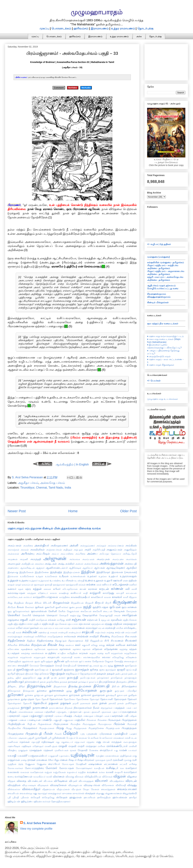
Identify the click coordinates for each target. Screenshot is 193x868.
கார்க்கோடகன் (15, 597)
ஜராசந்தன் (82, 669)
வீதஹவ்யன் (49, 789)
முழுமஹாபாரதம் (97, 12)
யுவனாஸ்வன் (112, 756)
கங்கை (91, 584)
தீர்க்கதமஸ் (29, 691)
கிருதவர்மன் (61, 603)
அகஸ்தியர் (42, 545)
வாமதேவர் (130, 772)
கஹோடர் (43, 593)
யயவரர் (133, 750)
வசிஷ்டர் (112, 768)
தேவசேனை (82, 699)
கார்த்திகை (64, 597)
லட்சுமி (123, 764)
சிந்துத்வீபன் (96, 641)
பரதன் (24, 716)
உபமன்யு (55, 580)
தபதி (46, 678)
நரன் (95, 703)
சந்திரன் (118, 624)
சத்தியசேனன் (130, 620)
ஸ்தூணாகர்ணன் (114, 793)
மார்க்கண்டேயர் (117, 746)
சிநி (87, 641)
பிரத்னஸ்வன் (45, 724)
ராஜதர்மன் (14, 760)
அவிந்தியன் (28, 564)
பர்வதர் (98, 716)
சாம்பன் (120, 632)
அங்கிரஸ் (131, 545)
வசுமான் (25, 772)
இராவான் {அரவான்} (124, 572)
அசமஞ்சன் (13, 550)
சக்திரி (32, 620)
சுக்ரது (102, 645)
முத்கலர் (48, 750)
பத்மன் (86, 712)
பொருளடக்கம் (61, 28)
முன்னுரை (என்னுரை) (158, 257)
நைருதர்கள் (107, 708)
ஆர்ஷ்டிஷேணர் (115, 568)
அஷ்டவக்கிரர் (66, 564)
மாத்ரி (81, 746)
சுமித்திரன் (72, 653)
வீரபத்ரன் (76, 789)
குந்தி (87, 607)
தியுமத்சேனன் (107, 682)
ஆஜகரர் (40, 568)
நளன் (103, 703)
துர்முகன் (74, 695)
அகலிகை (28, 546)
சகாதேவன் (129, 615)
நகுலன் (54, 703)
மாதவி (72, 746)
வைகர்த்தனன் (108, 789)
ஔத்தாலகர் (59, 585)
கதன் (21, 589)
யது (116, 750)
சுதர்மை (77, 649)
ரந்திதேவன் (126, 756)
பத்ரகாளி (95, 712)
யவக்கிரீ (22, 756)
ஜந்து (111, 666)
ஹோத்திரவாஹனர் (61, 802)
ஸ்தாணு (100, 793)
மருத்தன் (116, 742)
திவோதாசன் (14, 691)
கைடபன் (108, 611)
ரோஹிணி (81, 764)
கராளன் (93, 589)
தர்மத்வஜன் (131, 678)
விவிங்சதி (121, 785)
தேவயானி (106, 699)
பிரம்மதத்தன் (89, 724)
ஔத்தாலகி (72, 585)
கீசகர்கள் (30, 607)
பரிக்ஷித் (67, 716)
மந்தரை (90, 742)
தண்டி (11, 678)
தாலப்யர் (94, 682)
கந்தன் (37, 589)
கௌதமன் (39, 615)
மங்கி (127, 738)
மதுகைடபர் (67, 742)
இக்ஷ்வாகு (13, 572)
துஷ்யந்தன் (28, 699)
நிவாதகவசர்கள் (83, 708)
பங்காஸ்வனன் (25, 712)
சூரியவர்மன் (72, 661)
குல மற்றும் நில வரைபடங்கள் (163, 324)
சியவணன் (117, 641)
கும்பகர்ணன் (129, 607)
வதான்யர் (72, 772)
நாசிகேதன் (131, 703)
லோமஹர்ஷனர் (84, 768)
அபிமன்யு (28, 554)
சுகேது (94, 645)
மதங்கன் (25, 742)
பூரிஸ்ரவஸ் (59, 738)
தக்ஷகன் (101, 674)
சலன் (19, 632)
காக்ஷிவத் (64, 593)
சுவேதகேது (118, 657)
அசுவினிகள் (37, 550)
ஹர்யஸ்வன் (120, 797)
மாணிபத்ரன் (51, 746)
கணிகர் (133, 585)
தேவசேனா (69, 699)
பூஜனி (31, 738)
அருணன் (13, 559)
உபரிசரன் (68, 580)
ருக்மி (109, 760)
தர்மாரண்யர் (32, 682)
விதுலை (132, 776)
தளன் (43, 682)
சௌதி (58, 666)
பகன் (129, 708)
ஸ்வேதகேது (48, 797)
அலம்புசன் (103, 559)
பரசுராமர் (14, 716)
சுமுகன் (84, 653)
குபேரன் (115, 607)
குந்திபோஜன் (100, 607)
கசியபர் (107, 584)
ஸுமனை (67, 793)
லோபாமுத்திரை (34, 768)
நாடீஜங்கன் (14, 708)
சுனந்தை (25, 653)
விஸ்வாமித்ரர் (31, 789)
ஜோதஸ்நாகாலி (88, 674)
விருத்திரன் (14, 785)
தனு (40, 678)
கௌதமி (64, 615)
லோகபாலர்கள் (15, 768)
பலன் (107, 716)
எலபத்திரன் (130, 580)
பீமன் (48, 733)
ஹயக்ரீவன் (90, 797)
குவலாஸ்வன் (39, 611)
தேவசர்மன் (56, 699)
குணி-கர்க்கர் (62, 607)
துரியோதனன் (86, 690)
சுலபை (78, 657)
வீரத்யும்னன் (63, 789)
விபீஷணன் (61, 781)
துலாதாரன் (99, 695)
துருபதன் (106, 691)
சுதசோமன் (40, 649)
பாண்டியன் (34, 720)
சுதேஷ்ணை (111, 649)
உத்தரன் (13, 580)
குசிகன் (39, 607)
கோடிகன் (119, 611)
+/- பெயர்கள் (154, 381)
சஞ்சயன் (79, 620)
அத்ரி (88, 550)
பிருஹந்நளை (16, 734)
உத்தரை (24, 580)
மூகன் (73, 750)
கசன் (99, 585)
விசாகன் (79, 777)
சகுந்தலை (13, 620)
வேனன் (95, 789)
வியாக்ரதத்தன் (86, 781)
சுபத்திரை (51, 653)
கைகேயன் (86, 611)
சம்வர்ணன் (78, 628)
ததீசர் (18, 678)
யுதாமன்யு (64, 756)
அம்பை (92, 554)
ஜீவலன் (29, 674)
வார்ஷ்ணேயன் (24, 776)
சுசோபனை (13, 649)
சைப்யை (12, 666)
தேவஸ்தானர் (14, 703)
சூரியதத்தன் (47, 661)
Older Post (128, 511)
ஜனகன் (119, 665)
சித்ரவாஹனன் (76, 641)
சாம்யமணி (131, 632)
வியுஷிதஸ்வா (117, 781)
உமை (89, 580)
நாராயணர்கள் (56, 708)
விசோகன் (107, 777)
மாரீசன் (101, 746)
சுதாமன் (86, 649)
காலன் (108, 597)
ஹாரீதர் (133, 797)
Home (73, 511)
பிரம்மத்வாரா (105, 724)
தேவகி (45, 699)
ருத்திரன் (12, 764)
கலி (127, 589)
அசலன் (25, 550)
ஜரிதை (94, 669)
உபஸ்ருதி (79, 581)
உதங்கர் (92, 576)
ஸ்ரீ (9, 797)
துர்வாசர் (86, 695)
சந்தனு (109, 624)
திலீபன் (116, 686)
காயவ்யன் (131, 593)
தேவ (38, 699)
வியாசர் (101, 781)
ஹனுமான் (76, 797)
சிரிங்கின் (24, 645)
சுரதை (100, 653)
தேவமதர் (94, 699)
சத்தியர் (37, 624)
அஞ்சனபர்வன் (54, 550)
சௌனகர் (83, 665)
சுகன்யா (70, 645)
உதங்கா (103, 576)
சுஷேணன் (131, 657)
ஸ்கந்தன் (90, 793)
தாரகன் (64, 682)
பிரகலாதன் (114, 720)
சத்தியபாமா (26, 624)
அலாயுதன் (14, 564)
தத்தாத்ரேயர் (29, 678)
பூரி (49, 738)
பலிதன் (133, 716)
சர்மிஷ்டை (130, 628)
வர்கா (102, 772)
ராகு (135, 756)
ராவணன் (42, 760)
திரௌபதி (102, 686)
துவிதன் (133, 695)
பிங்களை (102, 720)
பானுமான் (68, 720)
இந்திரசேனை (42, 572)
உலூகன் (99, 580)
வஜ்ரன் (48, 772)
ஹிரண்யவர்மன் (42, 802)
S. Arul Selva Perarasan (40, 823)
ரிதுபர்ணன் (61, 760)
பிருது (69, 728)
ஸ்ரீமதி (16, 797)
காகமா (53, 593)
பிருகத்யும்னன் (47, 728)
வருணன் (92, 772)
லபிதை (133, 764)
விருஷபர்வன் (92, 785)
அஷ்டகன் (51, 564)
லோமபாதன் (67, 768)
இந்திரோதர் (103, 572)
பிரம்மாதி (132, 724)
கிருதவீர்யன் (77, 603)
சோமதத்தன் (47, 665)
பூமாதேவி (41, 738)
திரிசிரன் (132, 682)
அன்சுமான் (13, 554)
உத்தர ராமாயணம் (123, 28)
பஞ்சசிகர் (50, 712)
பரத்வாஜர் (36, 716)
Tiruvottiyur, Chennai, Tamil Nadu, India (46, 488)
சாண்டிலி (63, 632)
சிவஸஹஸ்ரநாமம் (157, 294)
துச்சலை (42, 691)
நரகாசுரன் (85, 703)
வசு (122, 768)
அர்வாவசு (75, 559)
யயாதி (12, 756)
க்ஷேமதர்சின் (90, 615)
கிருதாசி (89, 603)
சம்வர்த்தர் (92, 628)
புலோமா (12, 738)
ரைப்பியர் (54, 764)
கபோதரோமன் (70, 589)
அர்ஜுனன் (55, 558)
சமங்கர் (11, 628)
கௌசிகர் (14, 615)
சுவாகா (106, 657)
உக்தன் (39, 576)
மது (58, 742)
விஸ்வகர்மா (14, 789)
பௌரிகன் (93, 738)
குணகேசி (50, 607)
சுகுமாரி (86, 645)
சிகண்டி (105, 636)
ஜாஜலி (121, 669)
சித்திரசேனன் (16, 641)
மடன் (134, 738)
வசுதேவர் (131, 768)
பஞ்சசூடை (62, 712)
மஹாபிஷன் (14, 746)
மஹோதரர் (38, 746)
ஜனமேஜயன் (25, 669)
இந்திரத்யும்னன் (72, 572)
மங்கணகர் (119, 738)
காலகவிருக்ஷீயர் (80, 597)
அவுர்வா (39, 564)
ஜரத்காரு (69, 669)
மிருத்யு (12, 750)
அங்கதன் (101, 546)
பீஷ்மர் (71, 733)
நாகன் (121, 703)
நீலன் (96, 708)
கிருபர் (99, 603)
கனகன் (47, 589)
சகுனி (24, 620)
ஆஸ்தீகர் (131, 568)
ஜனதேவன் (131, 666)
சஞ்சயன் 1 (94, 620)
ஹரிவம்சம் (81, 28)
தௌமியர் (40, 703)
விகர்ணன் (59, 776)
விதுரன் (120, 776)
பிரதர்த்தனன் (129, 720)
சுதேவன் (97, 649)
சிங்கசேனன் (118, 636)
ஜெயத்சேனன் (42, 674)
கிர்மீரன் (12, 607)
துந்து (69, 691)
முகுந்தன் (23, 750)
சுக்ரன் (110, 645)
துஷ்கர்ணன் (14, 699)
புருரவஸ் (92, 734)
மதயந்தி (36, 742)
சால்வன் (83, 636)
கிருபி (108, 603)
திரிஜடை (12, 686)
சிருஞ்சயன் (39, 645)
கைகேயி (97, 611)
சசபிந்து (61, 620)
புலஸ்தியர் (121, 734)
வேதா (86, 789)
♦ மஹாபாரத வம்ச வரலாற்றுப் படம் (165, 336)
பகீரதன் (12, 712)
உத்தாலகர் (44, 581)
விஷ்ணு (132, 785)
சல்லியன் (30, 632)
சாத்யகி (88, 632)
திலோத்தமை (129, 686)
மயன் (106, 742)
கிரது (10, 603)
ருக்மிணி (118, 760)
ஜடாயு (103, 666)
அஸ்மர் (79, 564)
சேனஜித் (119, 661)
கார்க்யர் (28, 597)
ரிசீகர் (51, 760)
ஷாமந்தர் (43, 793)
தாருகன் (73, 682)
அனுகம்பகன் (114, 550)
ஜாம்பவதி (132, 670)
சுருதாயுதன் (40, 657)
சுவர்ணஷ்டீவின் (92, 657)
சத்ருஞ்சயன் (98, 624)
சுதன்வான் (53, 649)
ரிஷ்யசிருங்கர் (86, 760)
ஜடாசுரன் (94, 666)
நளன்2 (112, 703)
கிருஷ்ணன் (125, 602)
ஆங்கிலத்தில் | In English (72, 464)
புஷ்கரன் (22, 738)
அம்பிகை (80, 554)
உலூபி (108, 580)
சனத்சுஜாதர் (130, 624)
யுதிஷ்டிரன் (82, 755)
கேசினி (53, 611)
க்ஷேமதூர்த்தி (106, 615)
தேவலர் (132, 699)
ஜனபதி (11, 670)
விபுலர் (73, 781)
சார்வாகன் (70, 636)
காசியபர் (76, 593)
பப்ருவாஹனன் (127, 712)
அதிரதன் (68, 550)
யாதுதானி (53, 756)
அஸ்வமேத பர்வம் (52, 483)
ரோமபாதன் (68, 764)
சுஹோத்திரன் (14, 661)
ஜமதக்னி (57, 669)
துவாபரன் (122, 695)
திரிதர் (22, 686)
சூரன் (37, 661)
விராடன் (131, 781)
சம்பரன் (44, 628)
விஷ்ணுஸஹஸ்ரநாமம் (159, 297)
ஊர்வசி (118, 580)
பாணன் (22, 720)
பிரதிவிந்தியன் (16, 724)
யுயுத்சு (100, 756)
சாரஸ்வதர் (29, 636)
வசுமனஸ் (13, 772)
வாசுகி (110, 772)
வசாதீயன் (99, 768)
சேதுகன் (109, 661)
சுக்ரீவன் (121, 645)
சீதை (61, 645)
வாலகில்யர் (39, 777)
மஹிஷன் (26, 746)
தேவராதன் (120, 699)
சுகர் (78, 645)
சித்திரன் (31, 641)
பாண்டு (47, 720)
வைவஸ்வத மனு (28, 793)
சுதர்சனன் (65, 649)
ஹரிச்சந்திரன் (104, 797)
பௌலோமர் (106, 738)
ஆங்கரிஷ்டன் (27, 568)
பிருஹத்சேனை (96, 728)
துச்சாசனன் (57, 691)
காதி (85, 593)
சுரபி (107, 653)
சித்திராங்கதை (45, 641)
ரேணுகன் (30, 764)
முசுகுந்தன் (36, 750)
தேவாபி (27, 703)
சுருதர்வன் (13, 657)
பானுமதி (57, 720)
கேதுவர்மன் (73, 611)
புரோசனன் (105, 734)
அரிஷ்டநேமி (130, 554)
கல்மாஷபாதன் (16, 593)
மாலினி (133, 746)
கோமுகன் (131, 611)
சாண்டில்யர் (75, 632)
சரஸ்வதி (110, 628)
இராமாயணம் (100, 28)
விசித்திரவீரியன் (93, 777)
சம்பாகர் (59, 628)
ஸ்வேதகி (35, 797)
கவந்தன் (32, 593)
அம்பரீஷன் (43, 554)
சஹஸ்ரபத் (44, 632)
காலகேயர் (97, 597)
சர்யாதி (11, 632)
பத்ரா (115, 712)
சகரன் (117, 615)
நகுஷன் (66, 703)
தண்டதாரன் (122, 674)
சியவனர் (131, 641)
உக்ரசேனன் (51, 576)
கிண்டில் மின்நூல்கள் (158, 302)
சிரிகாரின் (13, 645)
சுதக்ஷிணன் (27, 649)
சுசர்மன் (132, 645)
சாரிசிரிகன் (41, 636)
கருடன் (104, 589)
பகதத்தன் (119, 708)
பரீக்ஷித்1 (78, 716)
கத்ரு (28, 589)
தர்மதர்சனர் (103, 678)
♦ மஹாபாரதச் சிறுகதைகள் (161, 365)
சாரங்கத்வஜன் (15, 636)
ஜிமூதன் (20, 674)
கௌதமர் (52, 615)
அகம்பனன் (15, 545)
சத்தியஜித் (13, 624)
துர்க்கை (29, 695)
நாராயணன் (40, 708)
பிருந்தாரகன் (80, 728)
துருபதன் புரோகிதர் (126, 691)
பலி (126, 716)
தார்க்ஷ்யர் (83, 682)
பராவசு (58, 716)
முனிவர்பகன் (61, 750)
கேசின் (62, 611)
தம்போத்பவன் (88, 678)
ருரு (21, 764)
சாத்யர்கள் (100, 632)
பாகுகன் (12, 720)
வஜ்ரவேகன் (60, 772)
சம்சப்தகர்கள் (31, 628)
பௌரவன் (81, 738)
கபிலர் (57, 589)
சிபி (107, 641)
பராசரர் (48, 716)
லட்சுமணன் (111, 764)
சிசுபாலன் (131, 636)
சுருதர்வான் (26, 657)
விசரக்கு (70, 777)
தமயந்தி (73, 678)
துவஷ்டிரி (111, 695)
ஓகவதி (48, 585)
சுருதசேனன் (130, 653)
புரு (82, 734)
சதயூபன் (105, 620)
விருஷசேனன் (58, 785)
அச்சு (139, 36)
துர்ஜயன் (39, 695)
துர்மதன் (49, 695)
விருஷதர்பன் (75, 785)
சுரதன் (93, 653)
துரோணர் (16, 695)
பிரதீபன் (31, 724)
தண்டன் (133, 674)
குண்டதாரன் (76, 607)
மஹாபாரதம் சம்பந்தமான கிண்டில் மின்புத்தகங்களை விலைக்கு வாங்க (54, 528)
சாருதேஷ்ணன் (55, 636)
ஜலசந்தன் (111, 670)
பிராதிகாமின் (14, 728)
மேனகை (94, 750)
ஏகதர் (18, 585)
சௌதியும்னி (70, 666)
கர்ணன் (117, 589)
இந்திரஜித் (56, 572)
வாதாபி (119, 772)
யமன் (123, 750)
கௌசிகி (27, 615)
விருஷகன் (43, 785)
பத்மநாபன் (75, 712)
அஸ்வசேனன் (91, 564)
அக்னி (74, 545)
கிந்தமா (133, 597)
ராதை (24, 760)
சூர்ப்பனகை (85, 661)
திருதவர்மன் (60, 686)
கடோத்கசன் (120, 584)
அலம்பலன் (88, 559)
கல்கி (134, 589)
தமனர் (62, 678)
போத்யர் (71, 738)
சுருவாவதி (67, 657)
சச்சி (68, 620)
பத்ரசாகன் (106, 712)
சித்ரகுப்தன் (61, 641)
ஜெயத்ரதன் (57, 674)
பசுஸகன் (39, 712)
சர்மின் (120, 628)
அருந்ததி (36, 559)
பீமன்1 (58, 734)
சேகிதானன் (98, 661)
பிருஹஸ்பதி (34, 734)
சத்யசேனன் (61, 624)
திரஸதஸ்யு (122, 682)
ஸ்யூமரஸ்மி (130, 793)
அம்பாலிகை (67, 554)
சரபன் (101, 628)
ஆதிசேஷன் (75, 568)
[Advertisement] (166, 62)
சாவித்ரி (94, 636)
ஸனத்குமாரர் (55, 793)
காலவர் (117, 597)
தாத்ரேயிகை (53, 682)
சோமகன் (34, 666)
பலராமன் (117, 716)
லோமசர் (51, 768)
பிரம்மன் (119, 724)
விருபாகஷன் (29, 785)
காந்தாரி (95, 593)
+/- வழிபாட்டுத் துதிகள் (159, 244)
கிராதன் (29, 603)
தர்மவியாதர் (16, 682)
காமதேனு (108, 593)
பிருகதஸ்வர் (30, 728)
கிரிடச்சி (47, 603)
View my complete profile (36, 829)
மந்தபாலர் (80, 742)
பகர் (135, 708)
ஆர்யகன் (99, 568)
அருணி (24, 559)
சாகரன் (54, 632)
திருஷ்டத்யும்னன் (80, 686)
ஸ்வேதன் (62, 797)
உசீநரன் (64, 576)
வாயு (11, 776)
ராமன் (31, 760)
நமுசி (76, 703)
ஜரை (102, 670)
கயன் (83, 589)
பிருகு (60, 728)
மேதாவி (83, 750)
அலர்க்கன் (131, 559)
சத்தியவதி (48, 624)
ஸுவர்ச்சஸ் (78, 793)
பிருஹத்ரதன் (129, 728)
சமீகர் (19, 628)
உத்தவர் (33, 581)
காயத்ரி (120, 593)
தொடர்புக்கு (145, 28)
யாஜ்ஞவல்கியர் (38, 756)
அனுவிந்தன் (130, 550)
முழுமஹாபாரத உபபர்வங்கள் (163, 399)
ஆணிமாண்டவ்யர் (57, 568)
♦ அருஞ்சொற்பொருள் (159, 356)
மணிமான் (13, 742)
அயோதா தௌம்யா (110, 554)
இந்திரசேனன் (27, 572)
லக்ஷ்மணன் (95, 764)
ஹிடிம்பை (27, 801)
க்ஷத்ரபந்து (75, 615)
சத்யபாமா (73, 624)
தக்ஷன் (111, 674)
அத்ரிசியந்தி (99, 550)
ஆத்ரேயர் (87, 568)
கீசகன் (20, 607)
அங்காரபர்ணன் (116, 546)
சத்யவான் (84, 624)
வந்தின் (82, 772)
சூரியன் (59, 661)
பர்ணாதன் (88, 716)
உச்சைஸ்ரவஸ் (78, 576)
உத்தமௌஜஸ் (128, 576)
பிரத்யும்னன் (61, 724)
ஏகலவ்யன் (28, 585)
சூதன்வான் (28, 661)
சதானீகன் (116, 620)
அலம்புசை (118, 559)
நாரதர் (26, 707)
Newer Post (17, 511)
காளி (126, 597)
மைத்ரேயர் (106, 750)
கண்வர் (12, 589)
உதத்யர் (113, 576)
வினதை (21, 781)
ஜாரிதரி (12, 674)
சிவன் (52, 645)
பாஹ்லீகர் (80, 720)
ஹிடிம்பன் (14, 801)
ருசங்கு (128, 760)
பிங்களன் (91, 720)
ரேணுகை (42, 764)
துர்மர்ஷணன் (61, 695)
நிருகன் (69, 708)
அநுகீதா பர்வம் (28, 483)
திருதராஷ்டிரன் (39, 686)
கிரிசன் (38, 603)
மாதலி (63, 746)
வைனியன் (13, 793)
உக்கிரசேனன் (27, 576)
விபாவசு (48, 781)
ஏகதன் (11, 585)
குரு (10, 611)
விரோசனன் (108, 785)
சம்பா (51, 628)
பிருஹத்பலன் (113, 728)
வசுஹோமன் (37, 772)
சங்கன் (52, 620)
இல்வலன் (13, 576)
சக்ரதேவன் (42, 620)
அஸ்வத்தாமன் (111, 563)
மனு (99, 742)
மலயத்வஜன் (130, 742)
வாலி (49, 777)
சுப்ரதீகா (62, 653)
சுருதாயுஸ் (54, 657)
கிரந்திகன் (19, 603)
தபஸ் (54, 678)
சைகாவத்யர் (130, 661)
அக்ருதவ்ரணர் (87, 546)
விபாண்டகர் (35, 781)
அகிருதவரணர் (59, 545)
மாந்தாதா (91, 746)
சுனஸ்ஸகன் (37, 653)
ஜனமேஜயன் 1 (43, 670)
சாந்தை (110, 632)
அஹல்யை (13, 568)
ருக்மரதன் (100, 760)
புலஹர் (133, 734)
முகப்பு (44, 28)
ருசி (134, 760)
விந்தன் (12, 781)
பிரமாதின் (75, 724)
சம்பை (67, 628)
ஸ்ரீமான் (25, 797)
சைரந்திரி (23, 665)
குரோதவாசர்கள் (21, 611)
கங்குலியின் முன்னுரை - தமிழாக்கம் (166, 262)
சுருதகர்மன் (117, 653)
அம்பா (55, 554)
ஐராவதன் (39, 585)
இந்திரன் (88, 572)
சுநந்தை (124, 649)
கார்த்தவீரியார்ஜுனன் (45, 597)
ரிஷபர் (72, 760)
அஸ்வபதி (131, 564)
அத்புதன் (78, 550)
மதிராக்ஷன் (48, 742)
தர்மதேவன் (117, 678)
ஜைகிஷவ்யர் (72, 674)
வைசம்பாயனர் (127, 789)
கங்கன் (82, 585)
